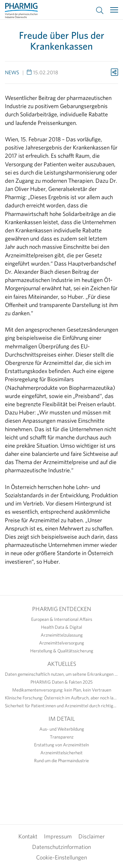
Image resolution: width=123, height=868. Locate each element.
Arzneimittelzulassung (62, 635)
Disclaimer (92, 836)
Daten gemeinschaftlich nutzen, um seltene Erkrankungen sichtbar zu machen (61, 674)
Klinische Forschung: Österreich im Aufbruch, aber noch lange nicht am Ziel (61, 698)
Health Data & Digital (61, 627)
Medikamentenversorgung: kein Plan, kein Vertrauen (62, 690)
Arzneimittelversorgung (61, 643)
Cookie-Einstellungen (61, 857)
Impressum (58, 836)
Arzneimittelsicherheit (61, 753)
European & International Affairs (62, 619)
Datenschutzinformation (61, 847)
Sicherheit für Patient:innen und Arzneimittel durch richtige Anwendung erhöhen (61, 706)
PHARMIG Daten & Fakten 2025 (61, 682)
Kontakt (28, 836)
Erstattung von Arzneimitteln (61, 745)
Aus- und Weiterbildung (62, 729)
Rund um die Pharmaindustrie (61, 761)
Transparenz (62, 737)
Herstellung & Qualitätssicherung (62, 651)
